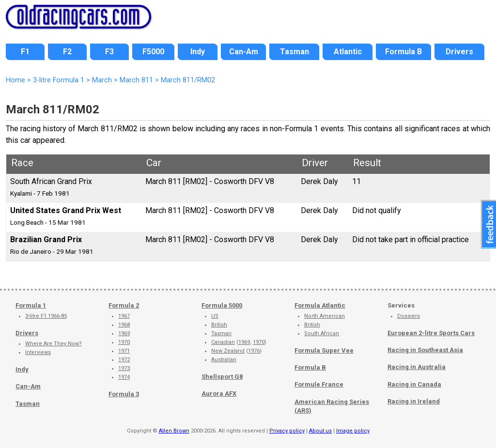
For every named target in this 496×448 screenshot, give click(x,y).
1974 (124, 377)
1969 (124, 333)
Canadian (223, 342)
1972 (124, 360)
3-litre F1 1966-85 (46, 316)
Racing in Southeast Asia (425, 350)
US (215, 316)
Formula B (310, 367)
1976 (254, 351)
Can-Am (28, 386)
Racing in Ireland (414, 401)
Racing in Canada (414, 384)
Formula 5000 (222, 305)
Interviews (38, 352)
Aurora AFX (219, 394)
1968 (124, 325)
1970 (124, 342)
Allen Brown (174, 431)
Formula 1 (31, 305)
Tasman (28, 404)
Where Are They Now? (54, 344)
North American (325, 316)
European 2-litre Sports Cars (431, 333)
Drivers (27, 333)
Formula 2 (124, 305)
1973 (124, 368)
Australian (224, 360)
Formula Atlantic (320, 305)
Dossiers (409, 316)
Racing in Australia (417, 367)
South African (322, 333)
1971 (124, 351)
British (219, 325)
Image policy (353, 431)
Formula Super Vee (324, 350)
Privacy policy (287, 431)
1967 (124, 316)
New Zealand (228, 351)
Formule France (319, 384)
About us (320, 431)
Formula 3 (124, 394)
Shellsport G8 (222, 377)
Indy (22, 369)
